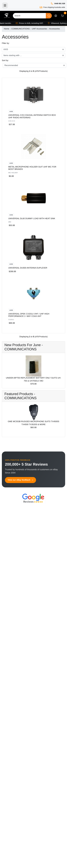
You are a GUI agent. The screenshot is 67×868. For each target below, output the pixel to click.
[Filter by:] (33, 49)
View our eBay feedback (20, 480)
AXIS (11, 112)
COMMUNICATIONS (20, 29)
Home (7, 29)
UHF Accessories (39, 29)
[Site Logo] (7, 16)
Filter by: (6, 43)
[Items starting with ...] (33, 55)
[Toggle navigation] (5, 5)
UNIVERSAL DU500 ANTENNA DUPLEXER (28, 268)
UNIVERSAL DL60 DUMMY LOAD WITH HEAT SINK (32, 219)
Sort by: (5, 60)
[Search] (29, 16)
